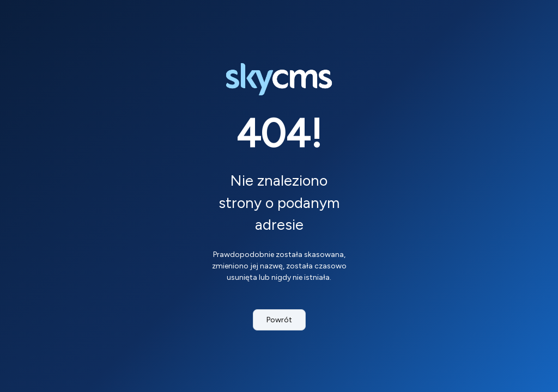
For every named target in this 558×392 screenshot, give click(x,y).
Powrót (279, 320)
